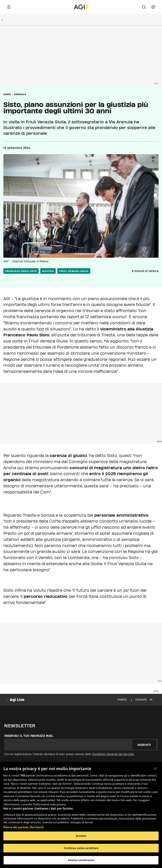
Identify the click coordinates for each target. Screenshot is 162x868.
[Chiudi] (155, 769)
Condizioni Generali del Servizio (113, 754)
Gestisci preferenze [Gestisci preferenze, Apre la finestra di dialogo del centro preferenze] (81, 860)
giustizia (48, 271)
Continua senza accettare (81, 848)
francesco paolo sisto (21, 271)
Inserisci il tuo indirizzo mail (29, 736)
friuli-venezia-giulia (74, 271)
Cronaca (20, 94)
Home (7, 94)
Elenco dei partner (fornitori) (23, 827)
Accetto (81, 836)
